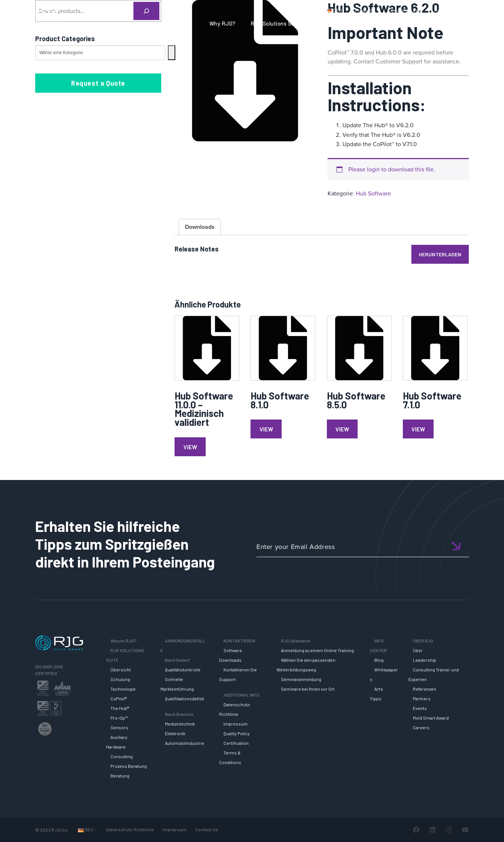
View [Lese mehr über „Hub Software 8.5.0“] (342, 429)
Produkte (365, 10)
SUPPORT (329, 23)
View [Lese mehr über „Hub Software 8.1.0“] (266, 429)
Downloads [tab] (200, 227)
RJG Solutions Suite (276, 23)
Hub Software (373, 193)
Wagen (478, 10)
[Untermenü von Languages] (96, 830)
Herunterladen (440, 254)
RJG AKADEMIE (377, 23)
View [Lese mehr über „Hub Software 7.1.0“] (418, 429)
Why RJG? (223, 23)
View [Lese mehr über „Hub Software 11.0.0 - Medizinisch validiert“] (190, 447)
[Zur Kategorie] (172, 53)
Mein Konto (446, 10)
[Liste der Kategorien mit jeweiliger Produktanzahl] (100, 53)
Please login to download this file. (392, 169)
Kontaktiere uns (404, 10)
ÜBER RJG (476, 23)
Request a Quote (98, 83)
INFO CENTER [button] (430, 23)
